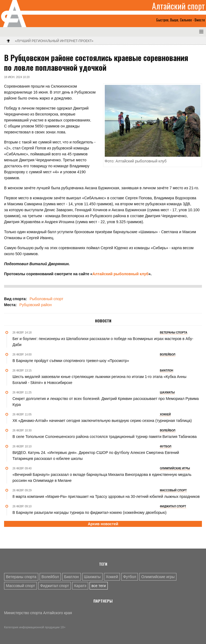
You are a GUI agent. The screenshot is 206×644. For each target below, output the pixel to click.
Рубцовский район (35, 305)
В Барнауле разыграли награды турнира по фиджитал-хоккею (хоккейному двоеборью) (89, 512)
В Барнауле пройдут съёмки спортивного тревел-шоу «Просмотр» (71, 361)
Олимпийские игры (158, 577)
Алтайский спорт (178, 6)
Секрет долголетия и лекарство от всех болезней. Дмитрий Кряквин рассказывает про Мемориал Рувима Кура (106, 402)
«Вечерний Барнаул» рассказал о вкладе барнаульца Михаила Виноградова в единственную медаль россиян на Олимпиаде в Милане (102, 478)
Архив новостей (103, 524)
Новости (103, 321)
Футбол (130, 577)
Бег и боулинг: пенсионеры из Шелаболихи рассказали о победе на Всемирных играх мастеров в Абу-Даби (103, 342)
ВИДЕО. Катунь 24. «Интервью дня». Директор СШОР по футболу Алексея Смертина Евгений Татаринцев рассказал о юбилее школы (96, 456)
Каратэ (80, 586)
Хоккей (112, 577)
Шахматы (92, 577)
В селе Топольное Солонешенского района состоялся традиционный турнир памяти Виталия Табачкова (105, 437)
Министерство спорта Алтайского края (38, 613)
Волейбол (50, 577)
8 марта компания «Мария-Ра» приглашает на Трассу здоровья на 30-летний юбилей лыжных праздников (106, 496)
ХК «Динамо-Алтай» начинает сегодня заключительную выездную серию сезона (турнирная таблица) (102, 421)
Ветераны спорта (21, 577)
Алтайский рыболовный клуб (120, 274)
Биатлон (71, 577)
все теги (99, 586)
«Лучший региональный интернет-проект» (54, 41)
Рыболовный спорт (46, 299)
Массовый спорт (20, 586)
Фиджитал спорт (55, 586)
